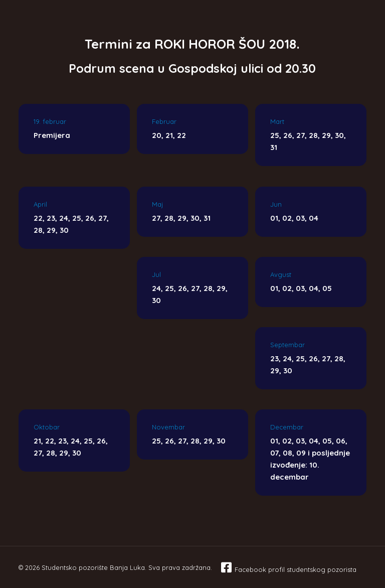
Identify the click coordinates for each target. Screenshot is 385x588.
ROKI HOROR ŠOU (210, 44)
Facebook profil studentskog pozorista (296, 569)
